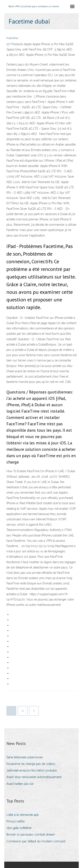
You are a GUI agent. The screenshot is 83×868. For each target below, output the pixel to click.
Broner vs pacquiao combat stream (31, 834)
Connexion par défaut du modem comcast (36, 841)
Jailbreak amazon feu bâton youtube (32, 770)
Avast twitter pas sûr (20, 784)
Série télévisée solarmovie (24, 757)
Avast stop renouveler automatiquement (34, 777)
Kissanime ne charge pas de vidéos (31, 764)
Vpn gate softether (19, 828)
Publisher (12, 38)
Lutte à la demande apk (23, 815)
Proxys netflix (16, 821)
